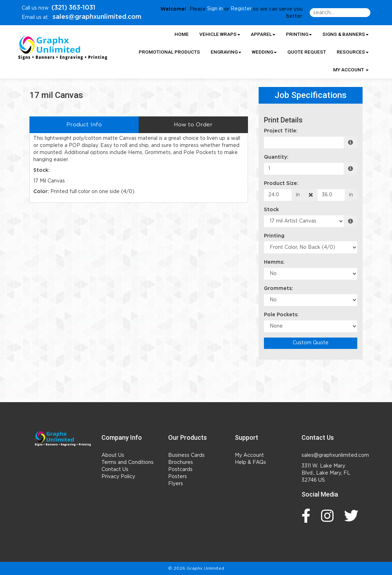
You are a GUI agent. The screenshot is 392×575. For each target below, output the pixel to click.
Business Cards (186, 455)
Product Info (84, 125)
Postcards (180, 470)
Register (241, 9)
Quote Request (307, 52)
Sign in (215, 9)
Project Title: (281, 131)
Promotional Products (169, 52)
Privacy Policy (118, 477)
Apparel (263, 34)
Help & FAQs (250, 462)
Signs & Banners (346, 34)
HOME (182, 34)
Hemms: (274, 262)
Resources (353, 52)
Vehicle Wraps (220, 34)
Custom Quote (311, 343)
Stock (271, 210)
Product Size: (281, 184)
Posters (178, 477)
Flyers (176, 484)
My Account (249, 455)
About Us (113, 455)
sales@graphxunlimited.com (96, 17)
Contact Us (115, 470)
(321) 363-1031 (73, 8)
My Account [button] (351, 70)
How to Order (193, 125)
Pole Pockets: (281, 315)
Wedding (264, 52)
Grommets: (278, 289)
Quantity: (276, 157)
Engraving (226, 52)
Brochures (181, 462)
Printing (299, 34)
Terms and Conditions (128, 462)
